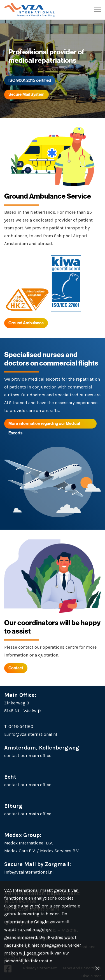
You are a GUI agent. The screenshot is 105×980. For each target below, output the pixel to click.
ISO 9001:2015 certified (30, 80)
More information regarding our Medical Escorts (44, 425)
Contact (16, 668)
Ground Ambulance (26, 323)
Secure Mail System (26, 94)
